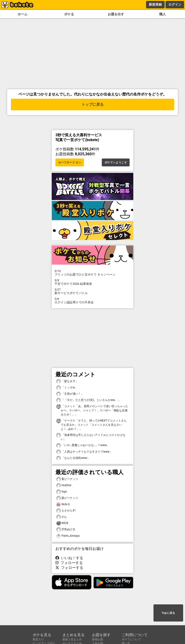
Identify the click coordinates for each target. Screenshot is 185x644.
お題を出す (116, 14)
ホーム (22, 14)
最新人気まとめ (72, 639)
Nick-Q (63, 504)
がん (62, 517)
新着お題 (98, 639)
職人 (163, 14)
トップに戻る (92, 104)
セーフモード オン (70, 162)
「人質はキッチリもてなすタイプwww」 (84, 452)
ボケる (69, 14)
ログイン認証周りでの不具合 (92, 301)
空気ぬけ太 (66, 529)
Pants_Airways (68, 536)
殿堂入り (38, 639)
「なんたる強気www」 (73, 458)
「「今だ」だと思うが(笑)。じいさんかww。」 (88, 400)
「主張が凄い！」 (70, 394)
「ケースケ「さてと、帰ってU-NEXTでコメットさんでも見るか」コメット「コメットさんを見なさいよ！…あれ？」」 (91, 425)
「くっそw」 (67, 388)
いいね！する (69, 558)
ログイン (175, 4)
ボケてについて (131, 639)
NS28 (62, 523)
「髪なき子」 (67, 381)
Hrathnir (64, 485)
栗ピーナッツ (67, 479)
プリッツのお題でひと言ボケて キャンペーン (92, 273)
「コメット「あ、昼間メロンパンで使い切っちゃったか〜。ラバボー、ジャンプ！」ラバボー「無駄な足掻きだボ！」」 (92, 410)
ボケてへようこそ (116, 162)
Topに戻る (168, 613)
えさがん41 (66, 511)
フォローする (69, 563)
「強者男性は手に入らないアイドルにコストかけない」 (91, 437)
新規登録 (155, 4)
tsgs (62, 492)
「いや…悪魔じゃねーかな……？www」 (83, 445)
